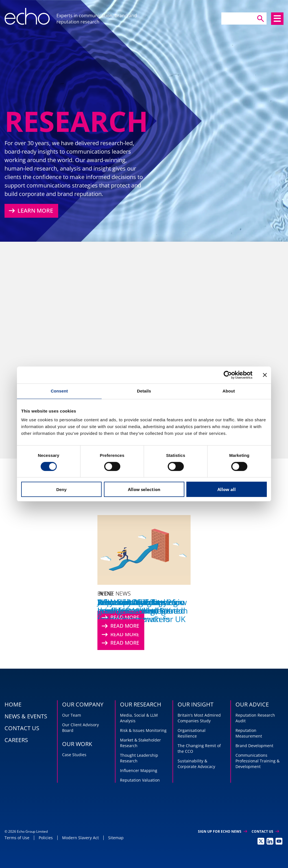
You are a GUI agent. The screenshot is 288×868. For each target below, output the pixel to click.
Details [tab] (144, 391)
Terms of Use (17, 838)
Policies (46, 838)
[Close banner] (265, 375)
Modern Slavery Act (80, 838)
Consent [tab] (59, 391)
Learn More (30, 211)
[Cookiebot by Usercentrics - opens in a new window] (228, 375)
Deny (61, 489)
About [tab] (229, 391)
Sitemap (116, 838)
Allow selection (144, 489)
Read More (120, 643)
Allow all (227, 489)
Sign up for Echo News (222, 831)
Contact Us (265, 831)
